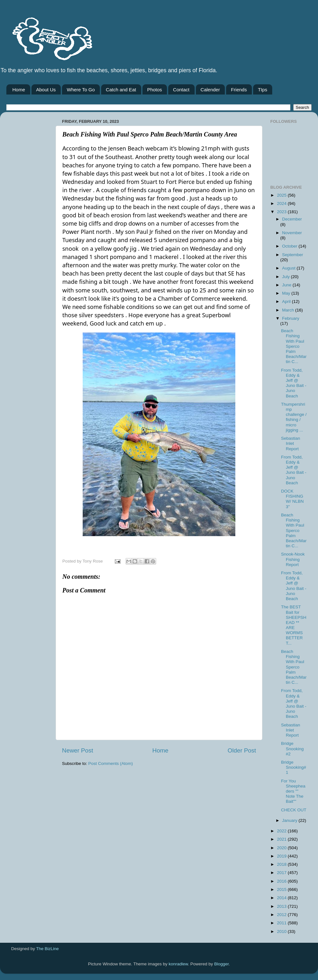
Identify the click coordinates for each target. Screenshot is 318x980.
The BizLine (48, 949)
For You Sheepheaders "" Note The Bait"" (293, 791)
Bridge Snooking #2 (292, 749)
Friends (239, 90)
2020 (282, 848)
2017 (282, 873)
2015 (282, 889)
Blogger (222, 964)
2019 (282, 856)
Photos (155, 90)
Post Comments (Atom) (111, 763)
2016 (282, 881)
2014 (282, 898)
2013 (282, 906)
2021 (282, 839)
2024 (282, 203)
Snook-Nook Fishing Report (293, 559)
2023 (282, 212)
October (290, 246)
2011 (282, 923)
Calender (210, 90)
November (292, 233)
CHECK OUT (294, 810)
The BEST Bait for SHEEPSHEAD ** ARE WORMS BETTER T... (294, 625)
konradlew (178, 964)
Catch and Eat (121, 90)
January (290, 820)
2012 (282, 915)
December (292, 219)
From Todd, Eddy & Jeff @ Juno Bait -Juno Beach (294, 383)
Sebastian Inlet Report (291, 443)
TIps (263, 90)
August (289, 268)
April (287, 301)
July (287, 277)
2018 (282, 864)
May (287, 293)
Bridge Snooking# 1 (294, 767)
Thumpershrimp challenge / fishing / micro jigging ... (294, 417)
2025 (282, 195)
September (293, 255)
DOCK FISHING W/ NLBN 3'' (292, 499)
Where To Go (81, 90)
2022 (282, 831)
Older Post (242, 750)
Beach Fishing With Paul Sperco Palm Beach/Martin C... (294, 346)
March (289, 310)
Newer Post (78, 750)
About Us (46, 90)
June (287, 285)
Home (19, 90)
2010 (282, 931)
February (291, 318)
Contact (181, 90)
